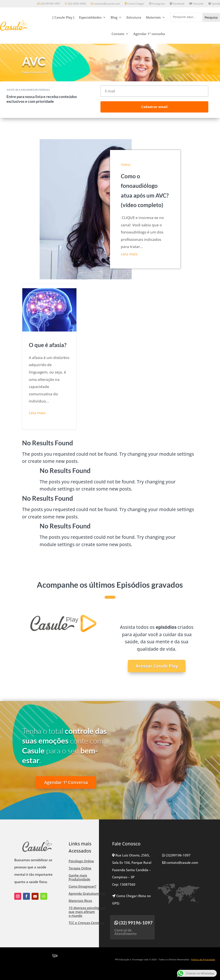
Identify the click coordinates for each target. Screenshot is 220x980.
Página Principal (31, 72)
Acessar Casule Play (157, 666)
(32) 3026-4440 (75, 4)
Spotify (214, 4)
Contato (118, 34)
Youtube (196, 4)
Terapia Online (80, 868)
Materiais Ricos (80, 901)
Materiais (153, 17)
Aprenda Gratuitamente (87, 893)
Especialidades (90, 17)
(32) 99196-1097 (49, 4)
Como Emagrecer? (82, 886)
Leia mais (129, 254)
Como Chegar (134, 4)
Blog (114, 17)
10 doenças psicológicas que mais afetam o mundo (87, 912)
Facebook (177, 4)
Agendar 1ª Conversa (66, 782)
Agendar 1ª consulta (149, 34)
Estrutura (134, 17)
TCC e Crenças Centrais (86, 923)
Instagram (157, 4)
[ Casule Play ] (63, 17)
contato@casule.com (105, 4)
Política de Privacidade (203, 959)
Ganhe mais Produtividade (79, 877)
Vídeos (126, 165)
